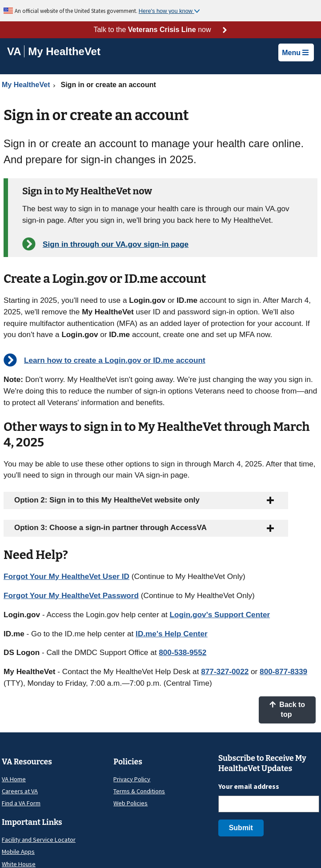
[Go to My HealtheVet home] (64, 53)
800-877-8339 (283, 671)
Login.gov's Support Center (220, 615)
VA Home (14, 779)
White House (19, 864)
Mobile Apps (18, 852)
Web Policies (130, 803)
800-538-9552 (183, 652)
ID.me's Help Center (172, 634)
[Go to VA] (16, 51)
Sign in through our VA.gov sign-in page (116, 244)
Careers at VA (20, 791)
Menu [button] (295, 53)
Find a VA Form (21, 803)
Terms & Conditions (139, 791)
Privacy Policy (132, 779)
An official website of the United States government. (77, 11)
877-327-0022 (225, 671)
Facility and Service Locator (39, 840)
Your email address (249, 786)
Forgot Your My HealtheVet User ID (66, 576)
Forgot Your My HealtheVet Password (71, 595)
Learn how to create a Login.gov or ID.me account (115, 360)
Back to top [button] (287, 709)
